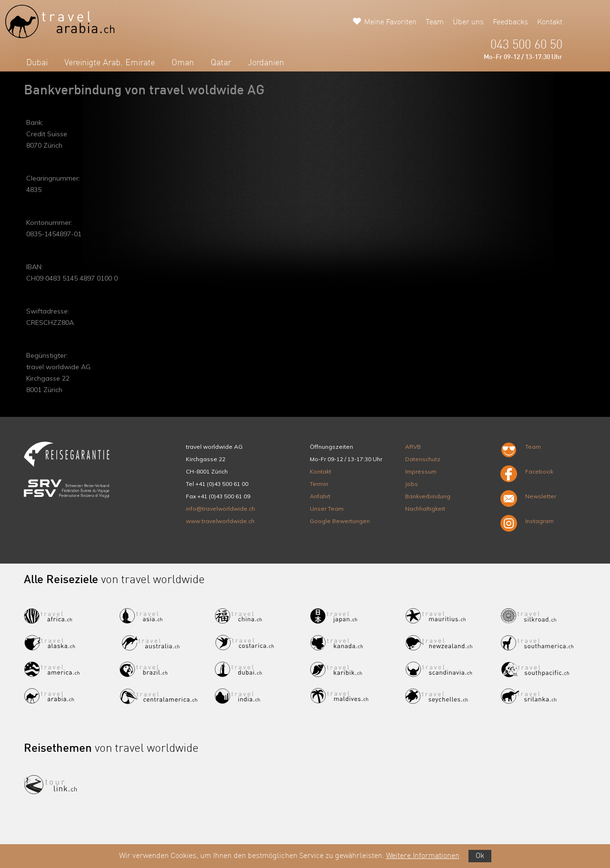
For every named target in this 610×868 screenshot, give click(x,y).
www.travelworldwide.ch (220, 521)
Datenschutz (423, 459)
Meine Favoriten (390, 22)
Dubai (37, 63)
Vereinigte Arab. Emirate (110, 63)
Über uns (468, 22)
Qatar (221, 63)
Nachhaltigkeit (425, 509)
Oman (183, 63)
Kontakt (550, 22)
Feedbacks (510, 22)
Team (435, 22)
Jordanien (266, 63)
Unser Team (327, 509)
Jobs (412, 484)
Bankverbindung (428, 496)
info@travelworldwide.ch (220, 509)
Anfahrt (320, 496)
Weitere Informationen (423, 856)
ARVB (413, 447)
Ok (480, 856)
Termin (319, 484)
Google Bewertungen (340, 521)
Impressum (421, 471)
